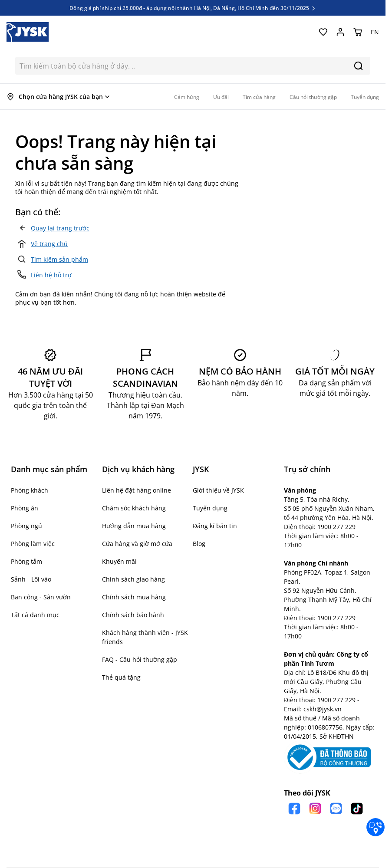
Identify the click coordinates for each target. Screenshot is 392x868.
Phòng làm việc (33, 544)
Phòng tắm (26, 561)
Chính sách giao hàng (133, 579)
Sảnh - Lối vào (31, 579)
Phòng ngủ (26, 526)
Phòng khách (30, 490)
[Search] (358, 66)
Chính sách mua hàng (134, 597)
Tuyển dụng (210, 508)
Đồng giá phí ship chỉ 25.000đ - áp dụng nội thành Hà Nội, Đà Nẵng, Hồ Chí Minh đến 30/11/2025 (193, 8)
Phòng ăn (25, 508)
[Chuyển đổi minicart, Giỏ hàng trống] (358, 32)
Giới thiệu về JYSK (218, 490)
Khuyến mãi (119, 561)
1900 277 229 (336, 527)
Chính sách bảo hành (133, 615)
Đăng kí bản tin (215, 526)
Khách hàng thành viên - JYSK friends (145, 637)
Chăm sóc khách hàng (134, 508)
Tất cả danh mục (35, 615)
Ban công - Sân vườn (41, 597)
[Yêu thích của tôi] (323, 32)
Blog (199, 544)
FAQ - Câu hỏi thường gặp (140, 659)
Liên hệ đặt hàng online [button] (137, 490)
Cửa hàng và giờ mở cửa (137, 544)
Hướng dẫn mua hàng (134, 526)
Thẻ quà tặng (121, 677)
